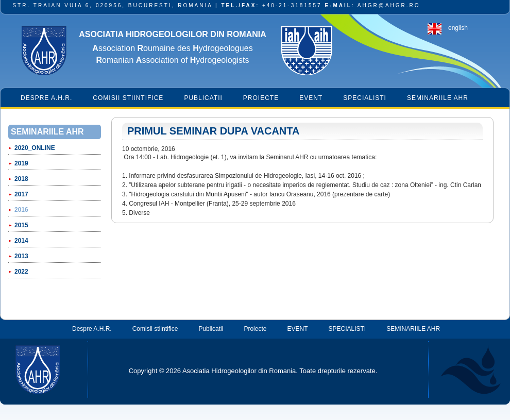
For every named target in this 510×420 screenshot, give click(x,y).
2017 (21, 194)
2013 (21, 256)
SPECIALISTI (365, 98)
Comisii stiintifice (128, 98)
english (458, 28)
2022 (21, 272)
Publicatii (203, 98)
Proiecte (261, 98)
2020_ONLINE (35, 148)
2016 (21, 210)
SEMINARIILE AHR (438, 98)
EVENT (311, 98)
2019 (21, 163)
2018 (21, 179)
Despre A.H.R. (46, 98)
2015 (21, 225)
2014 (21, 241)
